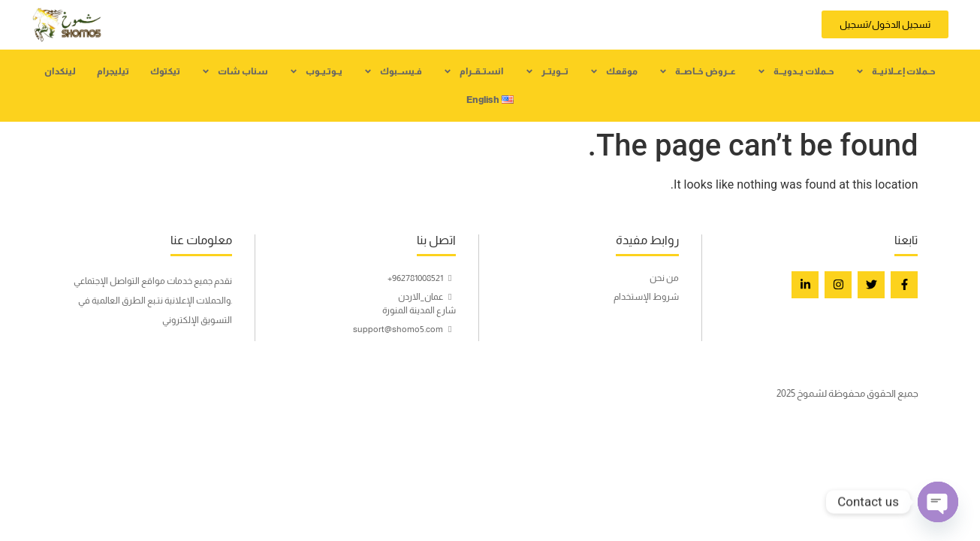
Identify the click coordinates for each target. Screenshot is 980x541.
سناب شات (235, 71)
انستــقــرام (473, 71)
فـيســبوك (393, 71)
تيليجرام (113, 71)
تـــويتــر (547, 71)
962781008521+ (422, 278)
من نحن (664, 278)
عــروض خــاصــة (697, 71)
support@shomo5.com (404, 329)
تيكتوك (165, 71)
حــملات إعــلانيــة (896, 71)
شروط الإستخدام (646, 297)
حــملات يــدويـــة (796, 71)
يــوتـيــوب (316, 71)
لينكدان (60, 71)
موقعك (614, 71)
